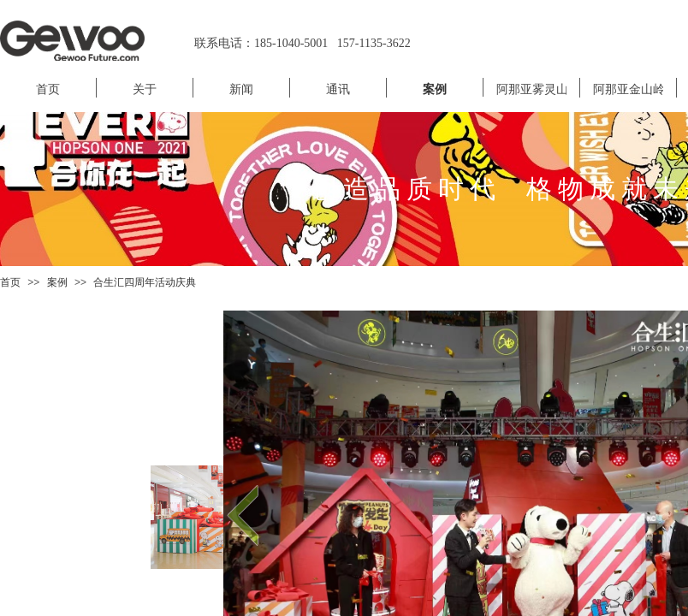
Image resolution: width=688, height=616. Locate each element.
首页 (10, 282)
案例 (57, 282)
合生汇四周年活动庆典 (145, 282)
